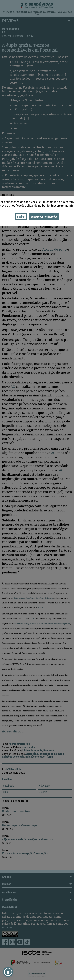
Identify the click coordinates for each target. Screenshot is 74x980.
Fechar (21, 216)
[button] (8, 972)
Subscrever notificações (44, 216)
